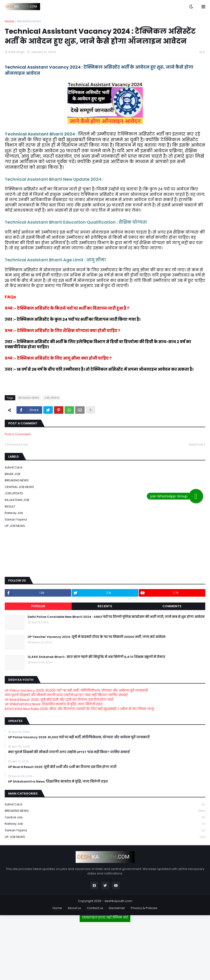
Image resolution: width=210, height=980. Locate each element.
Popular (38, 606)
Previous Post (17, 445)
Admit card (13, 467)
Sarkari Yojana (16, 519)
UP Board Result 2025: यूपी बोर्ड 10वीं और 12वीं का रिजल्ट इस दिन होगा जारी (59, 700)
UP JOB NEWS (15, 526)
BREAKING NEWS (29, 21)
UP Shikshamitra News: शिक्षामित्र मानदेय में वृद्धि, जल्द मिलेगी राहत (54, 704)
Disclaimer (117, 908)
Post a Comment (18, 434)
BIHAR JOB (12, 474)
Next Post (196, 445)
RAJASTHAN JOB (17, 500)
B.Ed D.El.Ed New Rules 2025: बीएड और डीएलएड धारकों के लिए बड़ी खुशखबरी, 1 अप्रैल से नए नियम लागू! (80, 709)
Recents (105, 606)
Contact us (95, 908)
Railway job (14, 513)
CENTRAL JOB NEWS (19, 487)
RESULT (10, 506)
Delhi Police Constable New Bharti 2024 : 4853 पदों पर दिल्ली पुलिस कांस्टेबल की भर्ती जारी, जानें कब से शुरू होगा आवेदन (116, 617)
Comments (172, 606)
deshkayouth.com (118, 901)
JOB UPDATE (52, 398)
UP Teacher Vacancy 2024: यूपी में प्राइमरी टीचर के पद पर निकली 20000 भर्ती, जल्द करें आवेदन (97, 637)
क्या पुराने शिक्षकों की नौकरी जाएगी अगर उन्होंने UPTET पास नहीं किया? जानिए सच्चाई (66, 695)
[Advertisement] (105, 949)
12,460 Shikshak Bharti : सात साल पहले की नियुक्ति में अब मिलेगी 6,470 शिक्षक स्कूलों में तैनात (96, 657)
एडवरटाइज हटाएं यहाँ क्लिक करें (105, 917)
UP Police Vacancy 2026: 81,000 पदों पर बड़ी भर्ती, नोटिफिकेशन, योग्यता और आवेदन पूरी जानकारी (76, 690)
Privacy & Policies (144, 908)
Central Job (105, 818)
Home (9, 21)
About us (74, 908)
